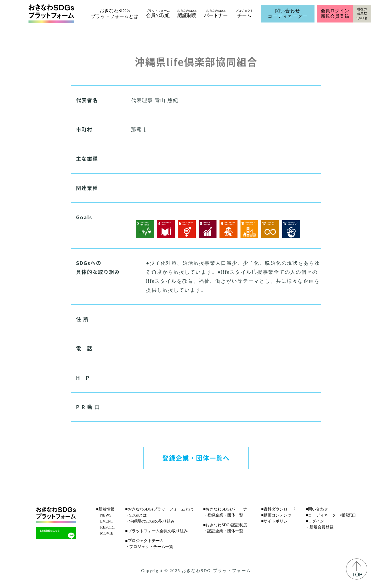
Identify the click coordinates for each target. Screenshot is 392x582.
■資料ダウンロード (278, 509)
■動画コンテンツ (276, 515)
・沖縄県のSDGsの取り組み (150, 521)
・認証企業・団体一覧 (223, 531)
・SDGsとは (136, 515)
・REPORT (105, 527)
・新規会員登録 (319, 527)
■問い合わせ (317, 509)
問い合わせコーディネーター (288, 13)
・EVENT (104, 521)
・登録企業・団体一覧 (223, 515)
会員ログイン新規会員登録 (335, 13)
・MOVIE (104, 533)
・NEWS (104, 515)
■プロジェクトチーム (144, 541)
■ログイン (315, 521)
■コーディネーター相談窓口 (331, 515)
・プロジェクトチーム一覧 (149, 547)
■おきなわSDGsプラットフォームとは (159, 509)
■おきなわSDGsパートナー (227, 509)
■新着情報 (105, 509)
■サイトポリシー (276, 521)
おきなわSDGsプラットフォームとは (114, 13)
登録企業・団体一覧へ (196, 458)
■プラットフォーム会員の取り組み (156, 531)
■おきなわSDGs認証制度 (225, 525)
